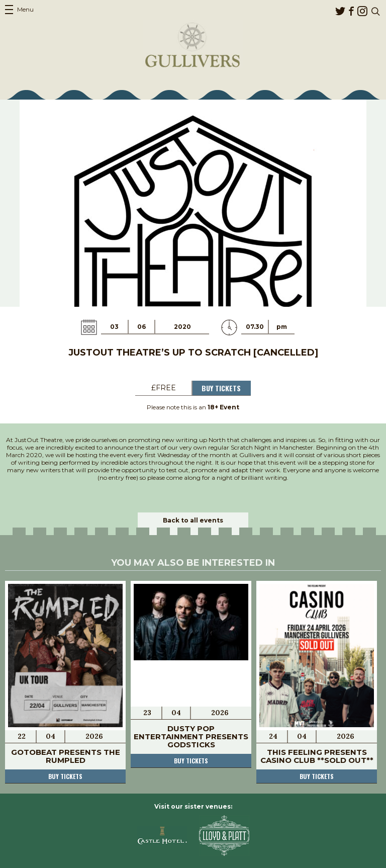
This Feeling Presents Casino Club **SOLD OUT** (317, 756)
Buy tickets (65, 776)
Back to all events (193, 520)
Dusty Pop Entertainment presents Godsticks (191, 736)
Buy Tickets (221, 388)
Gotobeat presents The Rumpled (66, 756)
